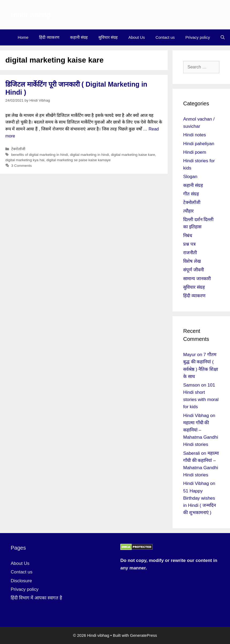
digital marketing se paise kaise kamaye (78, 160)
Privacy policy (198, 37)
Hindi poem (195, 152)
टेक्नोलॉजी (18, 149)
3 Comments (22, 166)
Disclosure (21, 581)
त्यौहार (188, 211)
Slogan (190, 177)
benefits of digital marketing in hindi (40, 155)
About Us (137, 37)
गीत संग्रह (191, 194)
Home (23, 37)
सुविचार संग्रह (108, 37)
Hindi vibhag (31, 15)
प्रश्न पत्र (189, 244)
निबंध (188, 236)
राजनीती (190, 253)
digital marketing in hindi (90, 155)
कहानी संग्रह (79, 37)
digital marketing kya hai (25, 160)
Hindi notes (195, 135)
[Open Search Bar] (223, 37)
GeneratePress (143, 635)
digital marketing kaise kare (133, 155)
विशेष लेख (192, 261)
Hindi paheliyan (199, 144)
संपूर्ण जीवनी (193, 270)
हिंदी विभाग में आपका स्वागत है (36, 598)
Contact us (165, 37)
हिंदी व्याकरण (49, 37)
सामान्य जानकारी (197, 279)
